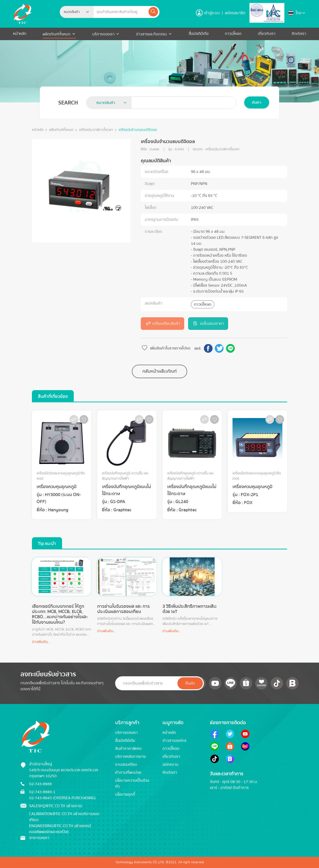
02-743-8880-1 (42, 792)
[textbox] (73, 12)
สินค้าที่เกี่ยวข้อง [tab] (53, 396)
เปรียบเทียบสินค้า (162, 324)
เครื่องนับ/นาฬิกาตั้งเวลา (96, 130)
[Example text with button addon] (121, 12)
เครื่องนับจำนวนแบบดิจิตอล (138, 130)
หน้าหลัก (20, 34)
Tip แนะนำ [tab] (47, 544)
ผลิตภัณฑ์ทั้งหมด (57, 34)
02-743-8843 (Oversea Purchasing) (62, 798)
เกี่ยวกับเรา (267, 34)
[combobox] (77, 12)
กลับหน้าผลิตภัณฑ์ (159, 371)
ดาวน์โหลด (233, 34)
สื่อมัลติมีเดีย (199, 34)
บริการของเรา (103, 34)
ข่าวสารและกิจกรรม (152, 34)
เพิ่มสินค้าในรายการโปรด (166, 348)
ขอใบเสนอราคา (208, 324)
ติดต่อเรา (299, 34)
